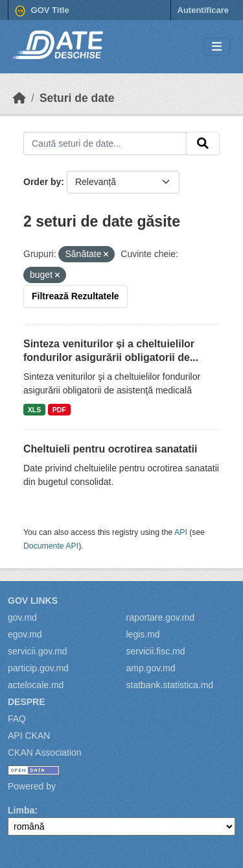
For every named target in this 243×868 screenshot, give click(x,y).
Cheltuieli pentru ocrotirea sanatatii (110, 449)
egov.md (25, 634)
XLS (34, 410)
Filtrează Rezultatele (75, 296)
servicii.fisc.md (156, 651)
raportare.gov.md (161, 617)
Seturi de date (77, 98)
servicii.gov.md (38, 651)
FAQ (17, 719)
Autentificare (203, 10)
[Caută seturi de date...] (105, 143)
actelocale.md (36, 685)
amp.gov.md (151, 668)
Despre (27, 702)
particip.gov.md (38, 668)
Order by (42, 182)
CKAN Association (45, 752)
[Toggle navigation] (217, 47)
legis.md (143, 634)
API (181, 532)
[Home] (19, 98)
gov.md (22, 617)
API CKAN (29, 736)
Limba (21, 810)
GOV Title (42, 11)
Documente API (51, 546)
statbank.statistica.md (170, 685)
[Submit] (203, 143)
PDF (59, 410)
